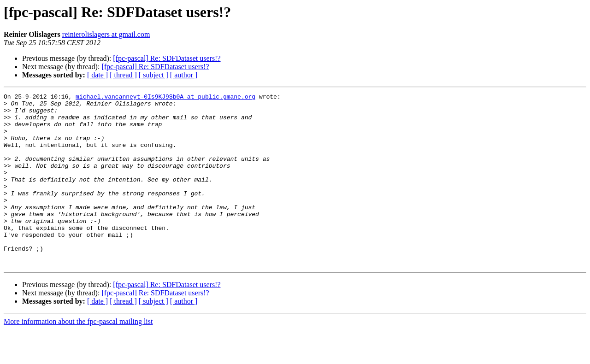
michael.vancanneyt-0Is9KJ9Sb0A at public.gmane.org (165, 98)
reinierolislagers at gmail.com (106, 34)
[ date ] (97, 75)
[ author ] (184, 75)
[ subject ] (153, 75)
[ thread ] (123, 75)
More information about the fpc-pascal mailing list (78, 356)
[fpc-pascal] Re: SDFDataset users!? (167, 58)
